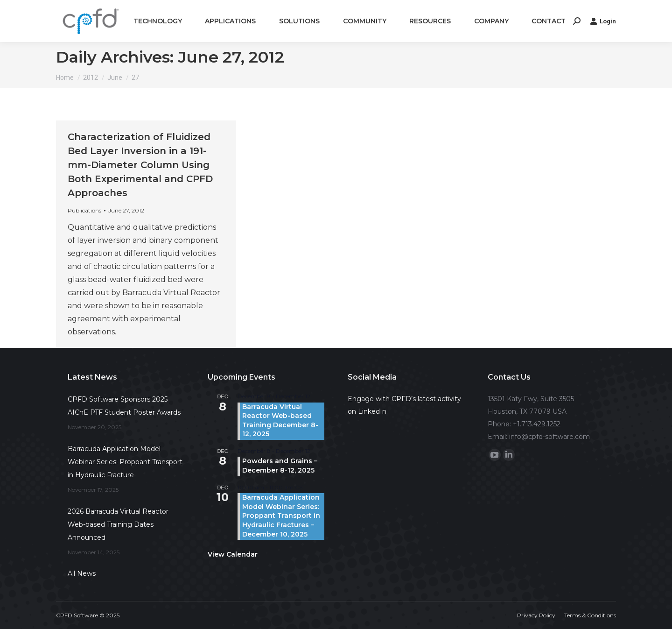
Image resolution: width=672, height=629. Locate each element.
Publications (84, 210)
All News (82, 573)
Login (603, 21)
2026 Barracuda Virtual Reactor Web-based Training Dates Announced (118, 524)
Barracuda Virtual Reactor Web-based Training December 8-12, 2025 (280, 421)
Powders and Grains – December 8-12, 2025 (280, 466)
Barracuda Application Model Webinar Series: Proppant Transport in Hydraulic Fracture (125, 462)
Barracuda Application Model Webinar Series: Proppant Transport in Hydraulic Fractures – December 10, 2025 (281, 516)
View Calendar (233, 554)
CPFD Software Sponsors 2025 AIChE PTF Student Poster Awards (124, 406)
